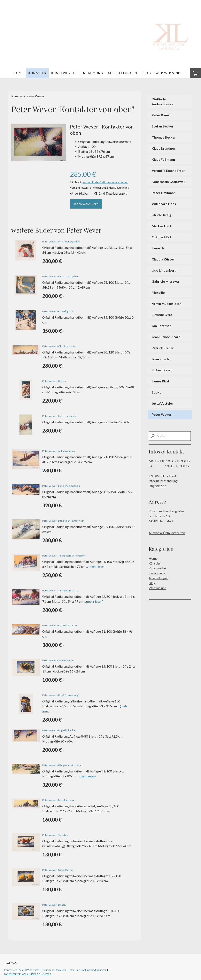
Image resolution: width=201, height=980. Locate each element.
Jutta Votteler (163, 403)
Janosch (158, 248)
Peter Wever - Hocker (54, 381)
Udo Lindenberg (164, 270)
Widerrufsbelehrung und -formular (46, 970)
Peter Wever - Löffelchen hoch (59, 416)
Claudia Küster (163, 259)
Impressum (11, 970)
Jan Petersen (162, 326)
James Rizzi (160, 381)
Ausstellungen (122, 73)
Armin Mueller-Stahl (167, 304)
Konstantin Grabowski (169, 182)
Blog (146, 73)
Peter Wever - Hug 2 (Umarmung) (61, 695)
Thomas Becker (164, 137)
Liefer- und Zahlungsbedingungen (87, 970)
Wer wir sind (168, 73)
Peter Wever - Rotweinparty (57, 311)
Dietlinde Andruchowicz (163, 102)
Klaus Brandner (164, 148)
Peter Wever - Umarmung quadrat (61, 242)
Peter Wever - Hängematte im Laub (61, 765)
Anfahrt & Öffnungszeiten (167, 533)
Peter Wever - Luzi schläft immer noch (63, 521)
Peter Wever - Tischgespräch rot (60, 590)
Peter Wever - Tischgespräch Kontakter (64, 556)
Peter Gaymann (164, 193)
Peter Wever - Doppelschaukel (59, 730)
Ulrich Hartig (161, 215)
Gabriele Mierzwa (165, 281)
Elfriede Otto (162, 315)
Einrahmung (91, 73)
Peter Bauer (161, 115)
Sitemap (46, 974)
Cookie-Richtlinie (30, 974)
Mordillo (158, 292)
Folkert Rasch (162, 370)
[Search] (170, 436)
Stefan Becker (163, 126)
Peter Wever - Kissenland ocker (60, 625)
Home (19, 73)
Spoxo (157, 392)
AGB (22, 970)
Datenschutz (11, 974)
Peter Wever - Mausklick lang (58, 800)
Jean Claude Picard (166, 337)
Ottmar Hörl (161, 237)
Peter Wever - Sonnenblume (58, 660)
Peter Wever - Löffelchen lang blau (61, 486)
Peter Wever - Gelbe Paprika (58, 870)
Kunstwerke (63, 73)
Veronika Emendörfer (168, 170)
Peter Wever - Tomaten (55, 835)
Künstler (37, 73)
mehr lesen (97, 566)
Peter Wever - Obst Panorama (59, 346)
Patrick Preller (163, 348)
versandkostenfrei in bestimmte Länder (105, 182)
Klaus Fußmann (163, 159)
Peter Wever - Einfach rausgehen (60, 276)
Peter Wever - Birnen (54, 905)
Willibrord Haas (164, 204)
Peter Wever (162, 414)
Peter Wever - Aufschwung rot (59, 451)
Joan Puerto (161, 359)
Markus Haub (162, 226)
